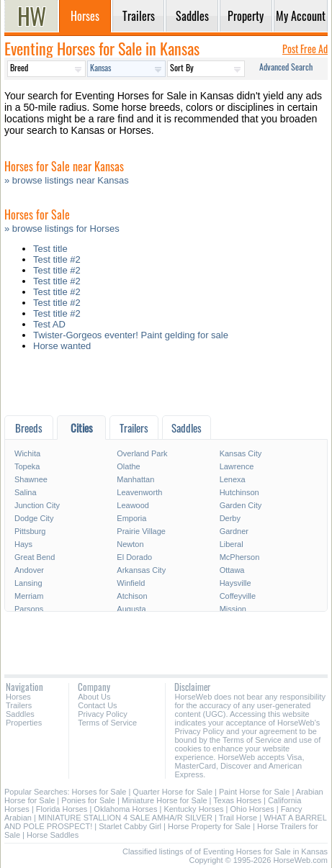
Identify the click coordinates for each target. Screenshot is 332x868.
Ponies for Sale (88, 800)
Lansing (28, 583)
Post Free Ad (305, 49)
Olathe (128, 466)
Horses (18, 697)
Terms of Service (107, 723)
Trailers (19, 705)
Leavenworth (139, 492)
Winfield (131, 583)
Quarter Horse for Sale (172, 792)
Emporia (131, 518)
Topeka (27, 466)
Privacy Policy (102, 714)
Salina (26, 492)
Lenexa (233, 479)
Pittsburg (30, 531)
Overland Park (142, 453)
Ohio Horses (252, 809)
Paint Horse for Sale (254, 792)
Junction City (37, 505)
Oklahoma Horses (125, 809)
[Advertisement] (166, 387)
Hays (23, 544)
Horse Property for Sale (209, 826)
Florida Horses (62, 809)
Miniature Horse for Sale (165, 800)
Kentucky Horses (193, 809)
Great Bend (35, 557)
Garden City (241, 505)
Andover (29, 570)
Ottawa (232, 570)
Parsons (29, 609)
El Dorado (134, 557)
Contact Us (97, 705)
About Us (94, 697)
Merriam (29, 596)
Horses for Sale (99, 792)
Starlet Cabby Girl (130, 826)
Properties (24, 723)
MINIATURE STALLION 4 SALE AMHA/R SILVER (125, 818)
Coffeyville (238, 596)
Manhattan (135, 479)
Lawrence (237, 466)
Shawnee (31, 479)
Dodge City (34, 518)
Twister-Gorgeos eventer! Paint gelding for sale (131, 335)
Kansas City (241, 453)
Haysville (235, 583)
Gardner (234, 531)
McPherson (240, 557)
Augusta (131, 609)
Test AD (49, 324)
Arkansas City (141, 570)
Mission (233, 609)
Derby (230, 518)
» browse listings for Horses (62, 229)
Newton (130, 544)
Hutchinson (239, 492)
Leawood (133, 505)
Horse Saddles (53, 835)
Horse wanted (62, 346)
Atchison (132, 596)
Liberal (232, 544)
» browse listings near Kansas (67, 180)
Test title (50, 249)
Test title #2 (57, 259)
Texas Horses (237, 800)
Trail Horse (238, 818)
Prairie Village (141, 531)
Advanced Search (286, 67)
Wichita (27, 453)
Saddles (20, 714)
